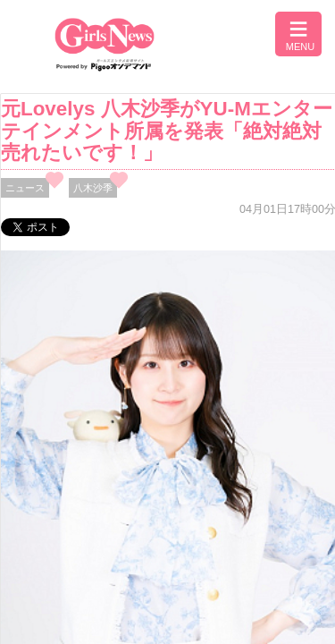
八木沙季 (93, 188)
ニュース (25, 188)
